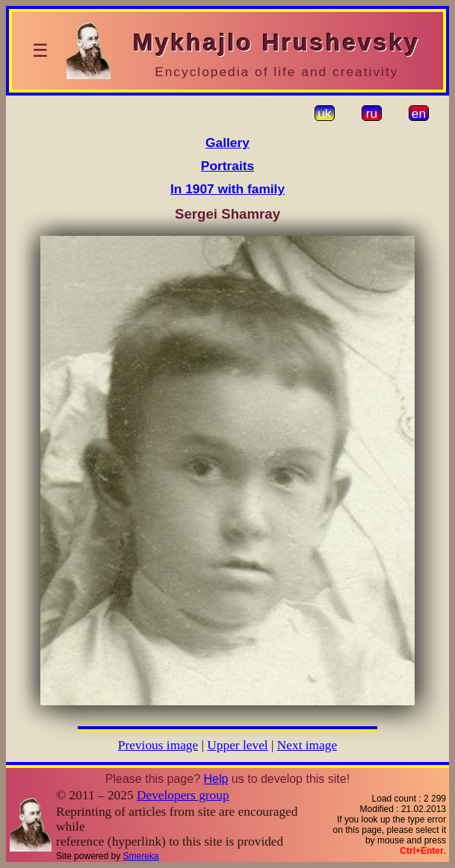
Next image (307, 745)
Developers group (183, 795)
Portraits (227, 166)
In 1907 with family (227, 189)
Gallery (227, 143)
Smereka (141, 856)
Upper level (237, 745)
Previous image (158, 745)
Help (216, 779)
